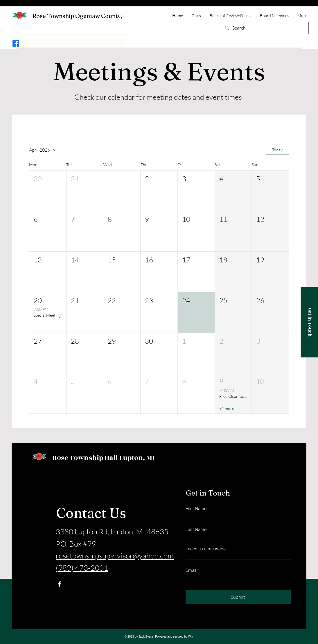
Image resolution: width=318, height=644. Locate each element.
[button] (48, 191)
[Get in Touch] (309, 322)
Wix (190, 637)
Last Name (196, 529)
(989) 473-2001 (82, 568)
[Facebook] (16, 43)
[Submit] (238, 597)
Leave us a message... (207, 549)
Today (277, 150)
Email (191, 570)
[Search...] (264, 28)
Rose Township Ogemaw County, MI (81, 16)
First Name (196, 508)
